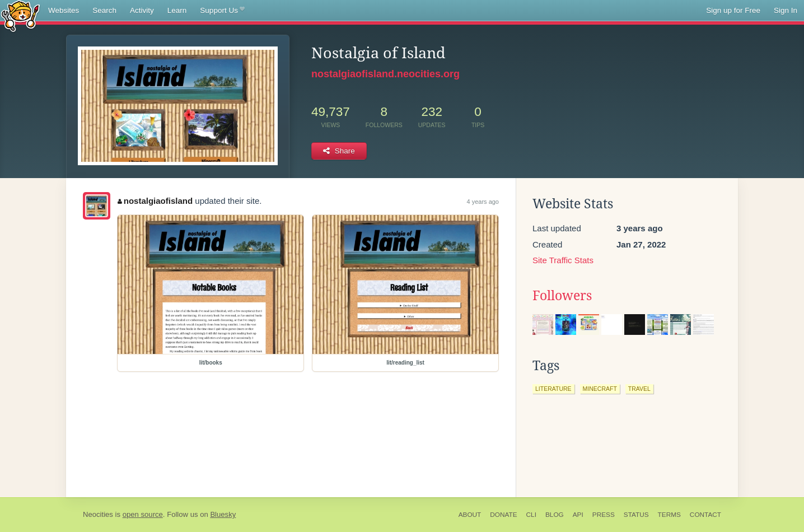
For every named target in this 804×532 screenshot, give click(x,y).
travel (639, 389)
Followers (562, 296)
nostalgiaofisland (155, 201)
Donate (503, 515)
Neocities (98, 514)
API (578, 515)
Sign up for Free (733, 10)
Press (604, 515)
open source (143, 514)
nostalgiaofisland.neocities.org (385, 74)
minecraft (600, 389)
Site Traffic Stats (563, 260)
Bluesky (223, 514)
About (470, 515)
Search (104, 10)
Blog (555, 515)
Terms (669, 515)
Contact (705, 515)
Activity (142, 10)
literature (553, 389)
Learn (177, 10)
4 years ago (483, 202)
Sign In (786, 10)
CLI (531, 515)
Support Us (222, 11)
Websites (64, 10)
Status (636, 515)
